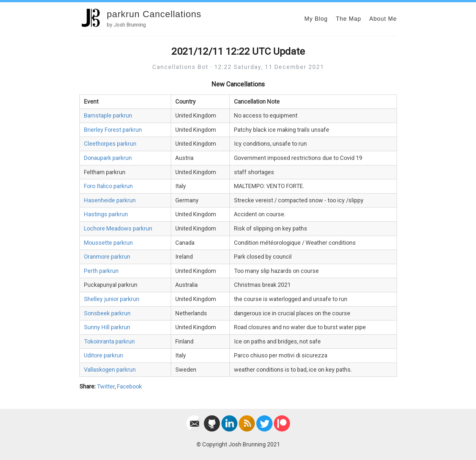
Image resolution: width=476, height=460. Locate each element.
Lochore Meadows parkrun (118, 228)
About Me (383, 19)
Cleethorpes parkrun (110, 144)
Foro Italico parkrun (108, 186)
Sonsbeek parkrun (107, 313)
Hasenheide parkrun (110, 200)
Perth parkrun (101, 271)
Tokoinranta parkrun (109, 341)
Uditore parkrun (104, 355)
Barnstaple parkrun (108, 115)
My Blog (316, 19)
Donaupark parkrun (108, 158)
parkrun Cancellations (154, 14)
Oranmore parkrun (107, 257)
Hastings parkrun (106, 214)
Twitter (106, 386)
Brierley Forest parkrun (113, 130)
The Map (348, 19)
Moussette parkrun (108, 243)
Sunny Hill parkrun (107, 327)
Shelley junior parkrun (112, 299)
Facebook (129, 386)
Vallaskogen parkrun (110, 370)
